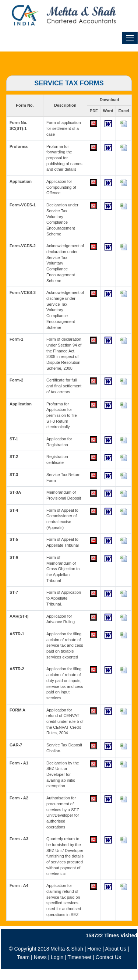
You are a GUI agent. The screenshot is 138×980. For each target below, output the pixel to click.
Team (23, 957)
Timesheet (80, 957)
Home (94, 949)
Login (57, 957)
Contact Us (108, 957)
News (40, 957)
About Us (116, 949)
